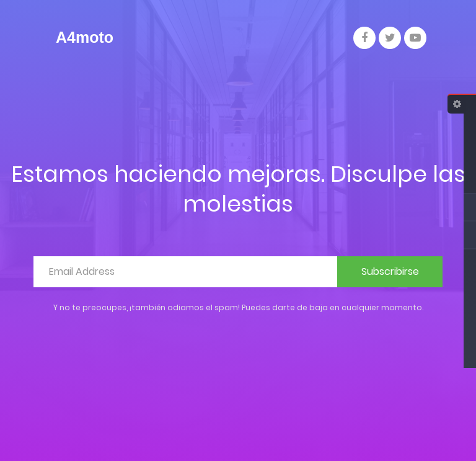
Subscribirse (390, 271)
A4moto (85, 37)
